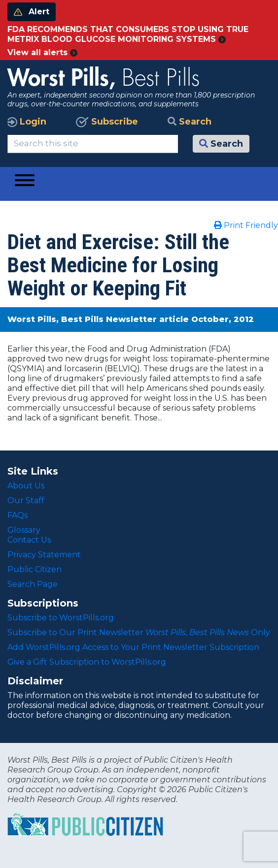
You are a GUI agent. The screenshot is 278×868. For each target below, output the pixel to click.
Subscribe (107, 122)
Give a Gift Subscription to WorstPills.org (87, 662)
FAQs (17, 515)
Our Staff (26, 500)
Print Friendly (246, 225)
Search (190, 122)
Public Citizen (35, 569)
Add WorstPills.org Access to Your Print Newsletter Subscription (133, 647)
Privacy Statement (44, 555)
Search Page (33, 584)
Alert (32, 12)
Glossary (24, 530)
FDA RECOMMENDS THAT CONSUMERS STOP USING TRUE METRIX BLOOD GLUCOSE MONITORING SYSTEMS (128, 34)
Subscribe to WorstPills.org (61, 618)
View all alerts (42, 52)
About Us (26, 486)
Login (27, 122)
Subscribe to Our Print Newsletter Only (139, 632)
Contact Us (29, 540)
